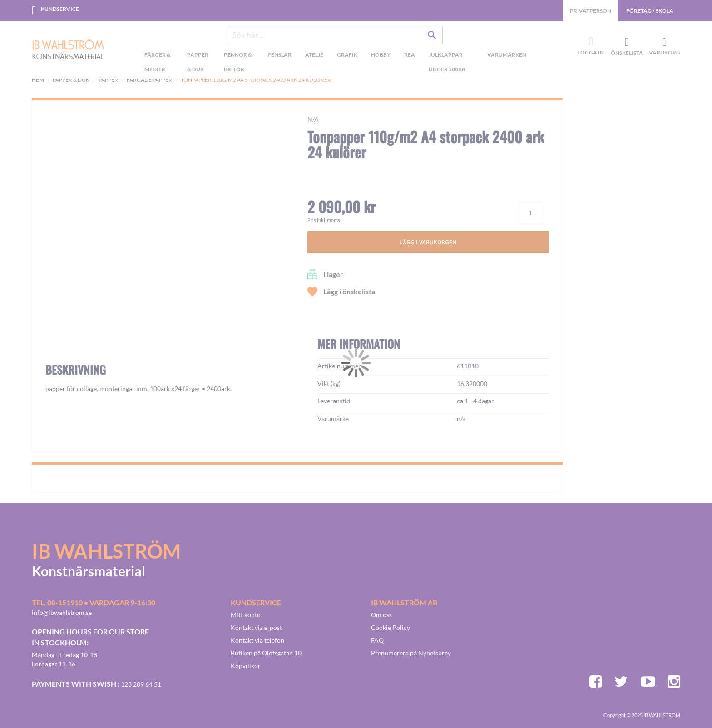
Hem (38, 80)
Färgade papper (149, 80)
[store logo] (68, 51)
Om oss (381, 615)
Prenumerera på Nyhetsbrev (411, 653)
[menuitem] (159, 65)
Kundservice (60, 9)
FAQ (377, 640)
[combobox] (336, 37)
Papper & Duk (71, 80)
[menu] (335, 65)
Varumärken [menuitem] (507, 57)
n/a (313, 119)
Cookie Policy (391, 627)
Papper (108, 80)
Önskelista (626, 43)
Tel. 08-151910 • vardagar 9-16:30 (94, 602)
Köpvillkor (246, 666)
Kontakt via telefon (257, 640)
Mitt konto (246, 615)
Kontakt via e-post (256, 627)
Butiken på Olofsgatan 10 (266, 653)
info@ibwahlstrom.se (62, 612)
